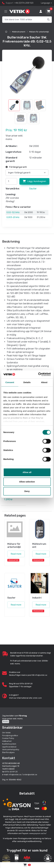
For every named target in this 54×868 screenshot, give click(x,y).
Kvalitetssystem (9, 744)
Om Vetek (6, 733)
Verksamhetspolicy (11, 750)
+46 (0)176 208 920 (24, 3)
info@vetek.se (41, 675)
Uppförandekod (9, 747)
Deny (27, 491)
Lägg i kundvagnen (34, 181)
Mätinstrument (19, 32)
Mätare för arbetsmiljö (39, 32)
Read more (16, 554)
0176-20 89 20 (11, 772)
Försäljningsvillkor (10, 736)
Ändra (6, 721)
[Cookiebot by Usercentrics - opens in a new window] (38, 374)
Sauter (33, 189)
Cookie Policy (8, 738)
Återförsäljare (8, 752)
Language (45, 3)
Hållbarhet (7, 741)
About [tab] (44, 382)
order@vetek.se (30, 775)
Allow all (27, 472)
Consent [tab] (10, 382)
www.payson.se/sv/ (38, 833)
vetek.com (37, 698)
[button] (48, 858)
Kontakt (9, 758)
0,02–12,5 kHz (13, 212)
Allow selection (27, 482)
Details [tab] (27, 382)
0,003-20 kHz (13, 217)
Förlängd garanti (16, 167)
